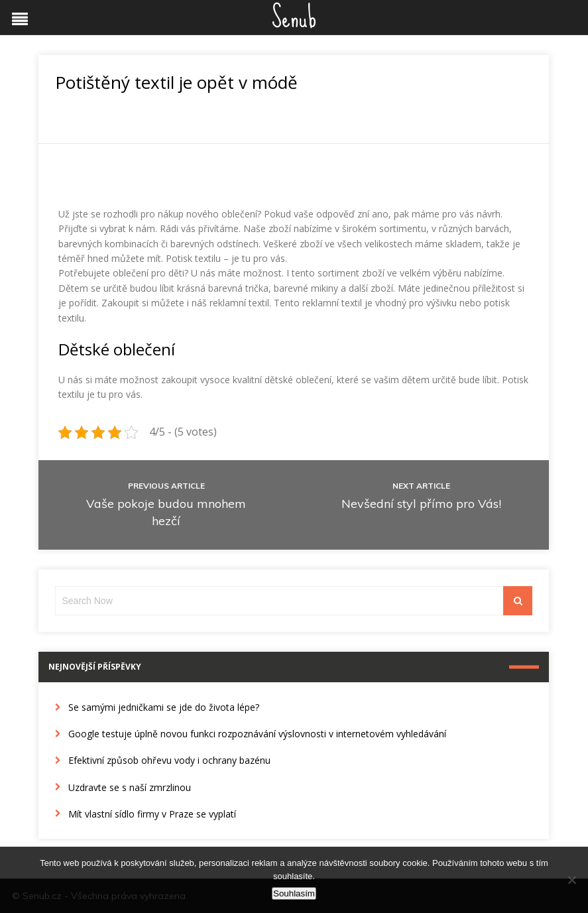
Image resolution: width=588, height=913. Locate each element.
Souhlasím (294, 893)
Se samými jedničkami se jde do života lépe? (164, 707)
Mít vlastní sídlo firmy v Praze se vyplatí (152, 814)
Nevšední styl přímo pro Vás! (421, 504)
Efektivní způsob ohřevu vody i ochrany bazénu (169, 760)
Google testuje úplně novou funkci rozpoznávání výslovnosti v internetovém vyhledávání (257, 734)
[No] (571, 880)
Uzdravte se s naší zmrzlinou (130, 787)
